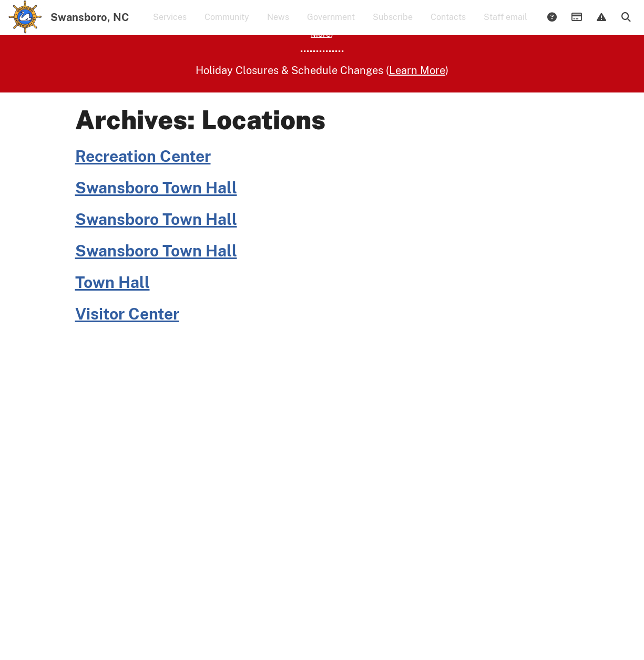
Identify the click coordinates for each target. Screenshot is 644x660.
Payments (576, 25)
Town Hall (113, 322)
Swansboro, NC (90, 24)
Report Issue (601, 25)
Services (170, 24)
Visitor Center (127, 354)
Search (626, 25)
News (278, 24)
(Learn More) (182, 61)
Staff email (505, 24)
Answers (551, 25)
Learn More (410, 61)
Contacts (448, 24)
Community (227, 24)
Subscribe (393, 24)
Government (331, 24)
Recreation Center (143, 196)
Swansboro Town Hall (156, 228)
